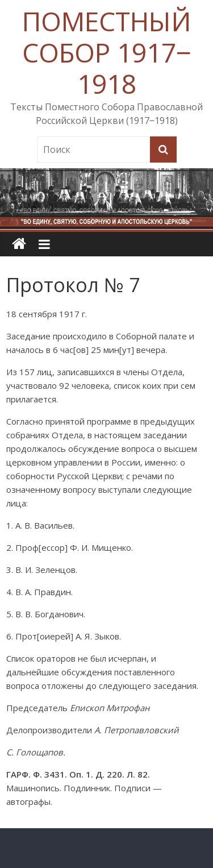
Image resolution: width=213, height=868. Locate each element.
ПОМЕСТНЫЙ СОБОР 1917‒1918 (106, 52)
